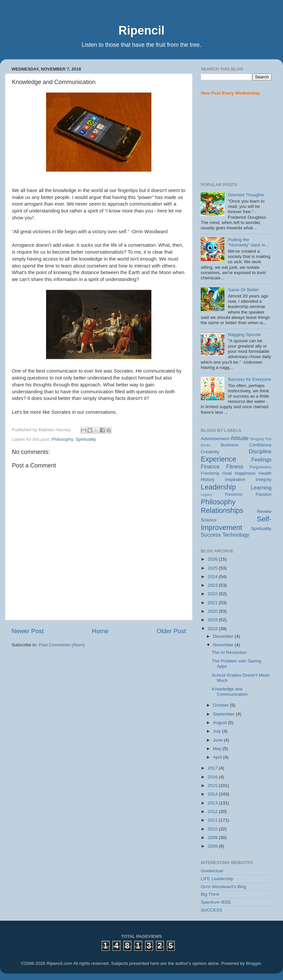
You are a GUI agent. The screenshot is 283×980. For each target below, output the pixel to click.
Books (206, 445)
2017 (213, 768)
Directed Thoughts (246, 195)
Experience (219, 459)
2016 (213, 777)
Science (209, 520)
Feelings (261, 460)
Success (211, 535)
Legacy (206, 494)
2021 (213, 603)
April (218, 757)
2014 (213, 794)
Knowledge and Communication (230, 692)
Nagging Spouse (244, 335)
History (208, 479)
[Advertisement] (236, 139)
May (218, 749)
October (221, 705)
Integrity (264, 479)
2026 (213, 559)
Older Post (171, 631)
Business (230, 445)
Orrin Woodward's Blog (223, 887)
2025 (213, 568)
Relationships (222, 510)
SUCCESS (211, 910)
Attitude (239, 438)
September (224, 714)
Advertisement (215, 439)
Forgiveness (261, 467)
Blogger (253, 963)
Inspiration (235, 479)
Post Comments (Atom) (62, 645)
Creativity (210, 452)
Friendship (210, 473)
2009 (213, 838)
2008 (213, 846)
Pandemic (234, 494)
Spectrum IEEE (216, 902)
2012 (213, 812)
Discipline (260, 451)
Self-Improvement (236, 523)
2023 (213, 585)
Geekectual (212, 871)
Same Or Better (243, 290)
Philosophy (62, 439)
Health (265, 473)
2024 (213, 577)
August (220, 723)
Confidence (260, 445)
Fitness (235, 466)
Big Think (210, 894)
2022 (213, 594)
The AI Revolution (230, 652)
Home (100, 631)
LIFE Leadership (217, 879)
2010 (213, 829)
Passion (264, 494)
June (218, 740)
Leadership (218, 487)
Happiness (245, 473)
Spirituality (86, 439)
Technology (236, 535)
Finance (210, 466)
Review (264, 511)
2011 (213, 820)
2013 (213, 803)
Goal (227, 473)
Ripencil (141, 30)
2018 (213, 629)
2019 (213, 620)
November (224, 645)
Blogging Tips (261, 439)
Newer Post (28, 631)
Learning (261, 488)
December (224, 636)
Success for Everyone (249, 379)
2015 (213, 785)
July (218, 731)
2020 (213, 611)
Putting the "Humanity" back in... (248, 242)
